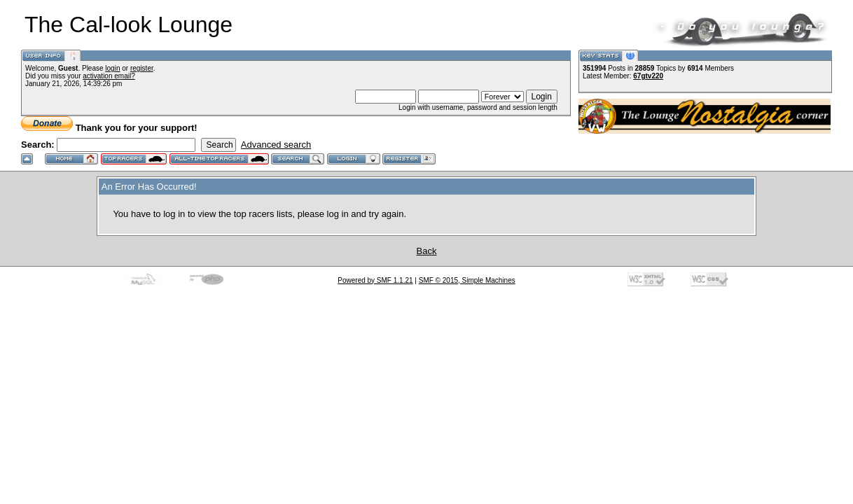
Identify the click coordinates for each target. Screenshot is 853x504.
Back (427, 251)
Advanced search (276, 145)
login (112, 68)
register (142, 68)
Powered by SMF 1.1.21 (375, 280)
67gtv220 (648, 76)
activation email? (109, 76)
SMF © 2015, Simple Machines (467, 280)
